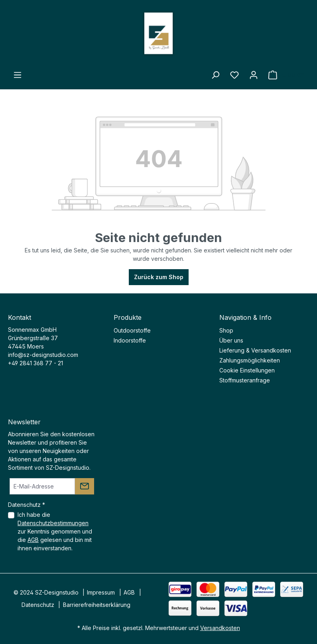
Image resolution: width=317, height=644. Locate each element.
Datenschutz (38, 605)
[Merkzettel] (234, 75)
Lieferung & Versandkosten (255, 350)
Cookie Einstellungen (247, 370)
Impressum (101, 592)
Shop (226, 330)
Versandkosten (220, 628)
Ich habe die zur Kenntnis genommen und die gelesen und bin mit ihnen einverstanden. (55, 531)
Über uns (231, 340)
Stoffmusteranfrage (245, 380)
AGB (33, 540)
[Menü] (18, 75)
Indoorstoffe (130, 340)
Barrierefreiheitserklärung (97, 605)
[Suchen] (215, 75)
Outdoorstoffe (132, 330)
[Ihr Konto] (254, 75)
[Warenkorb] (286, 75)
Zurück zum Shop (159, 277)
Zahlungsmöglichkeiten (250, 360)
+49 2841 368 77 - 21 (35, 363)
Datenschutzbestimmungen (53, 523)
